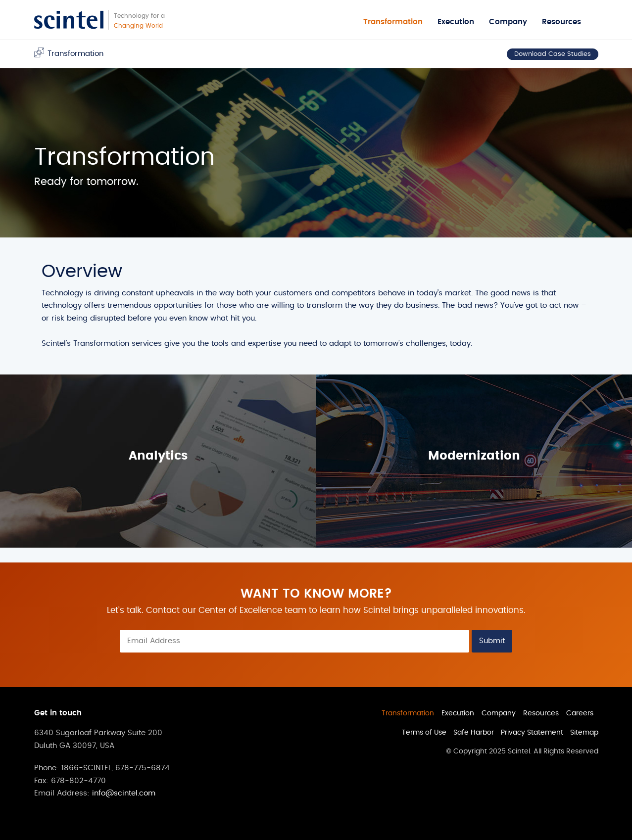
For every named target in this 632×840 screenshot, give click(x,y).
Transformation (393, 22)
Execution (456, 22)
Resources (561, 22)
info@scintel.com (124, 793)
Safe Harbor (474, 733)
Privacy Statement (532, 733)
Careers (580, 713)
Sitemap (584, 733)
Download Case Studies (553, 54)
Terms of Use (424, 733)
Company (508, 22)
